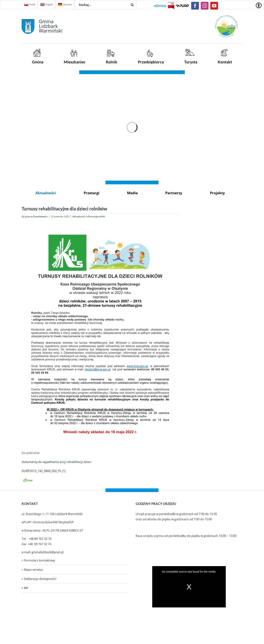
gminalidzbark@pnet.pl (48, 552)
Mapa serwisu (33, 570)
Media (132, 193)
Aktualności (46, 193)
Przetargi (92, 193)
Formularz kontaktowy (39, 560)
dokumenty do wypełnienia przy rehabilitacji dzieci (57, 462)
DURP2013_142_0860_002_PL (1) (44, 471)
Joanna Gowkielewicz (36, 216)
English (47, 5)
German (65, 5)
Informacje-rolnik (96, 216)
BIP (26, 588)
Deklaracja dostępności (40, 579)
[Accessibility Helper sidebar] (259, 5)
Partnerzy (174, 193)
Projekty (217, 193)
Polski (30, 5)
